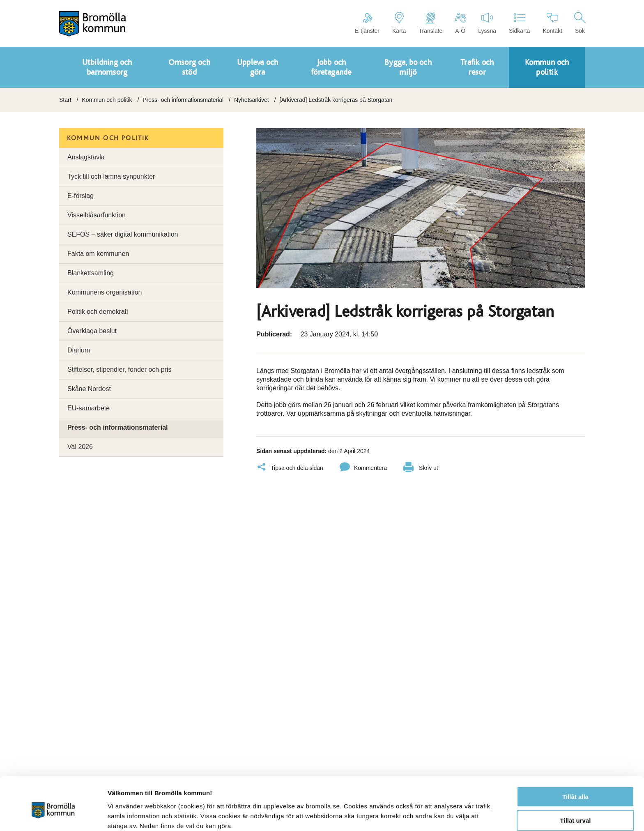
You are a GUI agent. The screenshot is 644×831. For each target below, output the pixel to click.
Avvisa (575, 807)
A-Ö (460, 23)
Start (65, 100)
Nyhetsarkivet (252, 100)
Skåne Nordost (89, 389)
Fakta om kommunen (98, 254)
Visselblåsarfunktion (97, 215)
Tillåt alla (575, 759)
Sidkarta (519, 23)
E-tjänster (367, 23)
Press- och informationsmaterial (183, 100)
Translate (430, 23)
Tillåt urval (576, 783)
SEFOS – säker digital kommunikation (123, 234)
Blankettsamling (91, 273)
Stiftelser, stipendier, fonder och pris (119, 369)
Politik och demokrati (98, 312)
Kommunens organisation (105, 292)
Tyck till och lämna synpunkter (111, 176)
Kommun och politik (107, 100)
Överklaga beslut (92, 331)
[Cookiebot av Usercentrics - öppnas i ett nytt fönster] (53, 815)
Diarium (79, 350)
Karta (399, 23)
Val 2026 (80, 447)
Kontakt (552, 23)
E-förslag (80, 196)
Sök (580, 23)
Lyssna (487, 23)
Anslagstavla (86, 157)
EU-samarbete (89, 408)
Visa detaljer (446, 815)
